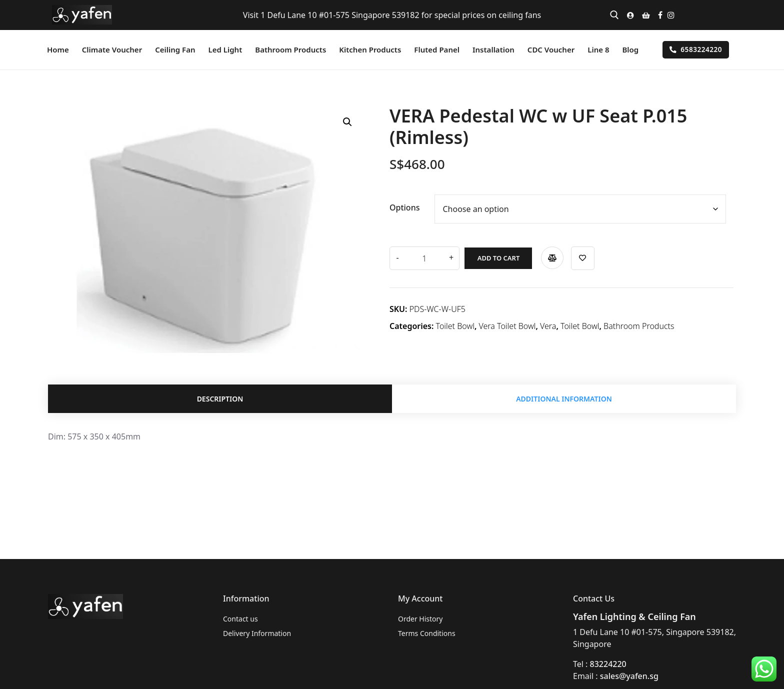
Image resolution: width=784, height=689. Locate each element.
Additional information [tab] (564, 400)
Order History (420, 619)
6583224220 (696, 49)
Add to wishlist (578, 256)
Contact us (240, 619)
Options (405, 207)
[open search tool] (614, 15)
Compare (547, 256)
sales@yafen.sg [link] (629, 676)
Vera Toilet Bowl (507, 324)
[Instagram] (671, 15)
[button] (347, 122)
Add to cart (493, 256)
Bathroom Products (639, 324)
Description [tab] (220, 400)
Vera (548, 324)
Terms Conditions (427, 633)
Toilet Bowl (455, 324)
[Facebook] (660, 15)
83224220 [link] (608, 664)
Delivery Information (257, 633)
